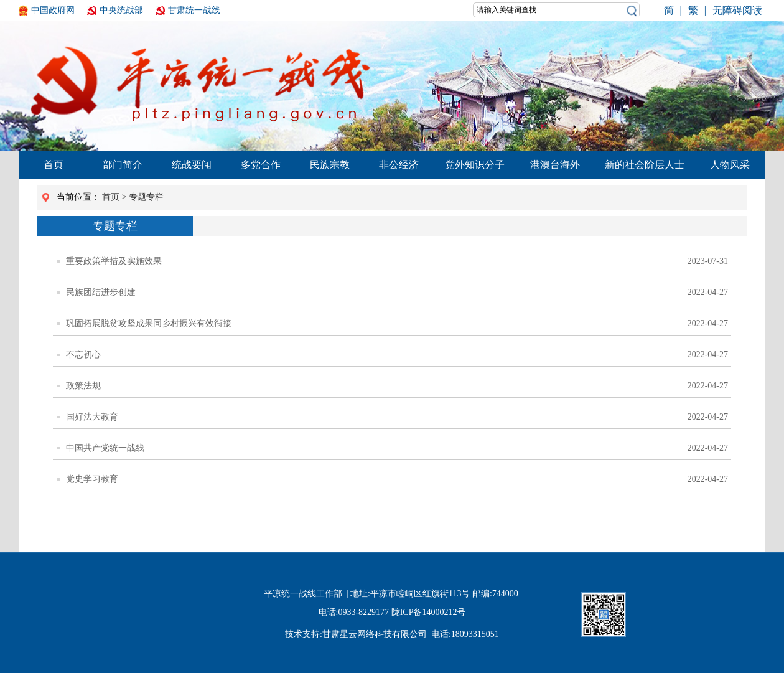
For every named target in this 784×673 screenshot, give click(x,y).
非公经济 (399, 165)
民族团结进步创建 (96, 293)
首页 (54, 165)
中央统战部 (121, 10)
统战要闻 (192, 165)
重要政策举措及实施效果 (110, 261)
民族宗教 (330, 165)
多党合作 (261, 165)
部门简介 (123, 165)
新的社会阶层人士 (645, 165)
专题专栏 (146, 197)
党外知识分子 (475, 165)
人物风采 (730, 165)
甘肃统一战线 (194, 10)
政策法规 (79, 386)
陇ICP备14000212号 (429, 612)
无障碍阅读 (737, 10)
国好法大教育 (88, 417)
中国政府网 (53, 10)
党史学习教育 (88, 479)
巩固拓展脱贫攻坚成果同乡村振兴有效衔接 (144, 324)
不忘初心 (79, 355)
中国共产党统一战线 (101, 448)
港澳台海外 (555, 165)
